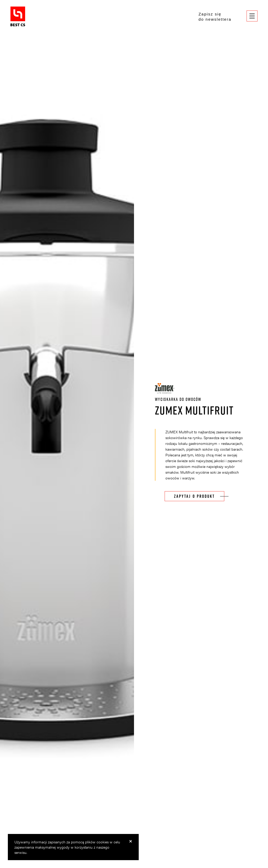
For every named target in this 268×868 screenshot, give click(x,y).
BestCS (18, 16)
